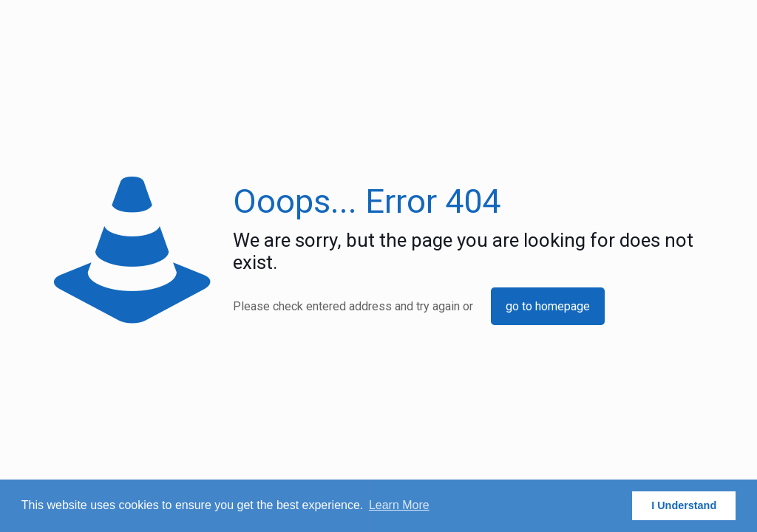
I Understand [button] (684, 505)
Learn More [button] (399, 505)
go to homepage (548, 306)
